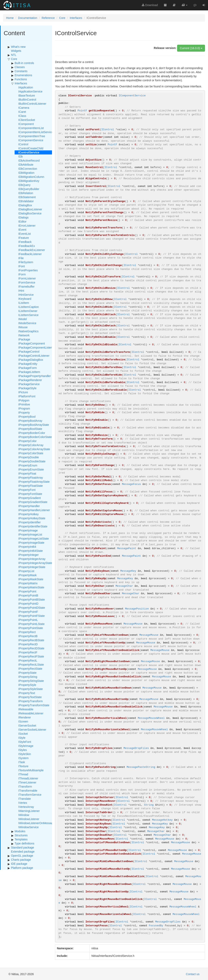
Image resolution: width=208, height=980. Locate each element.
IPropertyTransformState (34, 705)
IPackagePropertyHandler (35, 376)
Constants (21, 71)
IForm (22, 274)
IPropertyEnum (28, 465)
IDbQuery (24, 185)
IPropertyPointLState (31, 624)
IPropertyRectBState (31, 640)
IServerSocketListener (32, 730)
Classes (20, 67)
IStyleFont (25, 742)
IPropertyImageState (31, 543)
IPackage (24, 339)
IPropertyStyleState (31, 689)
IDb (21, 156)
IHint (21, 291)
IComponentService (31, 140)
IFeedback (25, 242)
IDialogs (23, 217)
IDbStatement (27, 197)
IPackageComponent (32, 343)
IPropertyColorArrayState (34, 449)
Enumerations (23, 75)
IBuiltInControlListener (32, 104)
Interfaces (76, 18)
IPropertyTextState (30, 697)
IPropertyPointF (28, 612)
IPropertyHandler (29, 506)
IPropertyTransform (30, 701)
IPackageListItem (29, 372)
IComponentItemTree (32, 136)
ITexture (23, 766)
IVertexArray (26, 807)
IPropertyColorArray (31, 445)
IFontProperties (28, 270)
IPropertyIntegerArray (32, 559)
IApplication (26, 87)
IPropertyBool (27, 417)
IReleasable (26, 709)
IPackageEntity (28, 364)
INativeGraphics (28, 331)
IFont (22, 266)
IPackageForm (28, 368)
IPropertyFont (27, 490)
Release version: (165, 48)
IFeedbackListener (30, 254)
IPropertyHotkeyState (32, 518)
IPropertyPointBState (32, 600)
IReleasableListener (31, 713)
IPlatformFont (27, 396)
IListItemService (28, 315)
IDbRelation (26, 193)
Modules (20, 831)
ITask (22, 762)
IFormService (27, 282)
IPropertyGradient (30, 498)
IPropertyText (27, 693)
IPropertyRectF (28, 652)
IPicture (23, 392)
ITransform (25, 787)
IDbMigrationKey (29, 181)
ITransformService (30, 795)
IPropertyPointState (31, 628)
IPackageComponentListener (37, 348)
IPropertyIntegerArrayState (35, 563)
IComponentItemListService (36, 132)
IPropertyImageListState (34, 539)
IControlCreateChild (31, 148)
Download (150, 5)
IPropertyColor (27, 441)
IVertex (23, 803)
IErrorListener (27, 226)
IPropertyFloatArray (31, 478)
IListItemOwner (28, 311)
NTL (14, 55)
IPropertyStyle (27, 685)
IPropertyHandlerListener (34, 510)
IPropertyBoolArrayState (34, 425)
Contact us (193, 974)
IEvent (22, 230)
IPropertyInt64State (31, 551)
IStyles (23, 750)
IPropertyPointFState (31, 616)
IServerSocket (27, 726)
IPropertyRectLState (31, 665)
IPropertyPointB (28, 595)
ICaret (22, 112)
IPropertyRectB (28, 636)
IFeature (24, 238)
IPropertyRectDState (31, 648)
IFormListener (27, 278)
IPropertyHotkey (28, 514)
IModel (23, 319)
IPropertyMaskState (31, 579)
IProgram (24, 409)
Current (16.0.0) (191, 48)
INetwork (24, 335)
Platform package (22, 868)
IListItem (24, 303)
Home (10, 18)
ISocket (23, 734)
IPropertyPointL (28, 620)
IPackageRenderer (30, 380)
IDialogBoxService (30, 213)
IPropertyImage (28, 530)
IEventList (24, 234)
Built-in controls (24, 63)
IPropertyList (26, 571)
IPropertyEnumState (31, 469)
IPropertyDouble (29, 457)
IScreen (23, 721)
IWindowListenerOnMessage (36, 823)
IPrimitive (24, 404)
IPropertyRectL (28, 661)
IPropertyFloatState (31, 486)
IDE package (19, 864)
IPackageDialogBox (31, 360)
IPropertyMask (27, 575)
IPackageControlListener (34, 356)
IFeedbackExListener (32, 250)
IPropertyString (28, 677)
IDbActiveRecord (29, 161)
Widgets (16, 51)
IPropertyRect (27, 632)
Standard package (23, 847)
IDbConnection (28, 169)
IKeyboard (25, 299)
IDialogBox (25, 205)
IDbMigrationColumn (31, 177)
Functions (21, 79)
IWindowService (28, 827)
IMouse (23, 327)
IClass (22, 116)
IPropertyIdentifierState (33, 526)
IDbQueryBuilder (29, 189)
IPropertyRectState (30, 669)
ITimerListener (27, 782)
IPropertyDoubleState (32, 461)
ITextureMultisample (31, 770)
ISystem (23, 758)
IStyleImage (26, 746)
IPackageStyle (27, 388)
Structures (21, 835)
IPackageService (29, 384)
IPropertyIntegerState (32, 567)
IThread (23, 774)
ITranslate (25, 799)
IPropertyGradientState (33, 502)
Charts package (21, 860)
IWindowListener (29, 819)
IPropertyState (27, 673)
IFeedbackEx (27, 246)
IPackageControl (29, 352)
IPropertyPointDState (32, 608)
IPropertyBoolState (30, 429)
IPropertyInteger (28, 555)
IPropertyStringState (31, 681)
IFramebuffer (26, 287)
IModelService (27, 323)
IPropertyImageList (30, 535)
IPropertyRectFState (31, 656)
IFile (21, 258)
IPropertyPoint (27, 591)
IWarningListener (29, 811)
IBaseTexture (27, 96)
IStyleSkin (25, 754)
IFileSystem (26, 262)
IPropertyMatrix (28, 583)
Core (62, 18)
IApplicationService (30, 91)
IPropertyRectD (28, 644)
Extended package (23, 852)
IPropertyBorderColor (32, 433)
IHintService (26, 295)
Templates (21, 839)
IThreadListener (28, 778)
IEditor (22, 222)
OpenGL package (22, 856)
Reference (48, 18)
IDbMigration (26, 173)
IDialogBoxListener (30, 209)
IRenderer (25, 717)
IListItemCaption (29, 307)
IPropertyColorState (31, 453)
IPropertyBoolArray (30, 421)
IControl (23, 144)
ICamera (24, 108)
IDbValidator (26, 201)
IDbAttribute (26, 165)
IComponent (26, 124)
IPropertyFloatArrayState (34, 482)
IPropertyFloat (27, 474)
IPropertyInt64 (27, 547)
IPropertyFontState (30, 494)
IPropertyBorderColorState (35, 437)
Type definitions (24, 843)
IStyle (22, 738)
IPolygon (24, 400)
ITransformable (28, 791)
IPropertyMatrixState (31, 587)
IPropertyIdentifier (30, 522)
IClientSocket (27, 120)
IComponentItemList (31, 128)
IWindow (24, 815)
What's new (18, 47)
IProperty (24, 413)
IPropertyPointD (28, 604)
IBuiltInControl (27, 100)
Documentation (28, 18)
